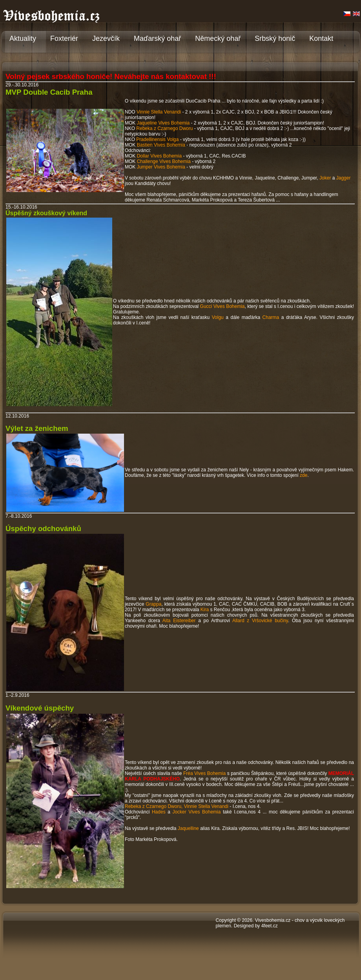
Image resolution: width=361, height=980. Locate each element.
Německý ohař (218, 38)
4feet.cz (270, 926)
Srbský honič (275, 38)
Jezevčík (106, 38)
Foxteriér (64, 38)
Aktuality (23, 38)
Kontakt (321, 38)
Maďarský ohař (157, 38)
